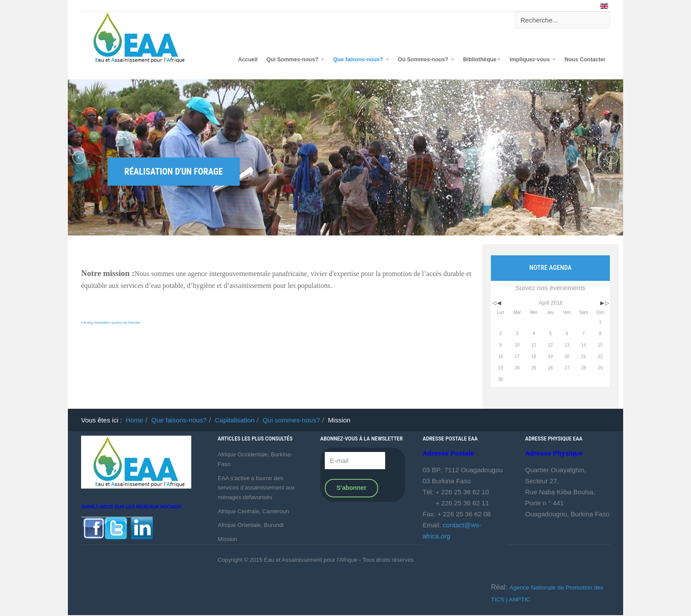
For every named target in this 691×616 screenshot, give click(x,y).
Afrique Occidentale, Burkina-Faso (255, 459)
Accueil (248, 60)
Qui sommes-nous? (291, 420)
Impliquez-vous (532, 60)
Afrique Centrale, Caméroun (253, 511)
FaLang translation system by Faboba (111, 323)
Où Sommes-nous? (426, 60)
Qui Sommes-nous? (295, 60)
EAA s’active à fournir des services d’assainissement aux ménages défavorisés (256, 488)
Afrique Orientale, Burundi (251, 525)
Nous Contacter (585, 60)
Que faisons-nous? (361, 60)
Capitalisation (235, 420)
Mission (227, 539)
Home (134, 420)
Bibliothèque (482, 60)
